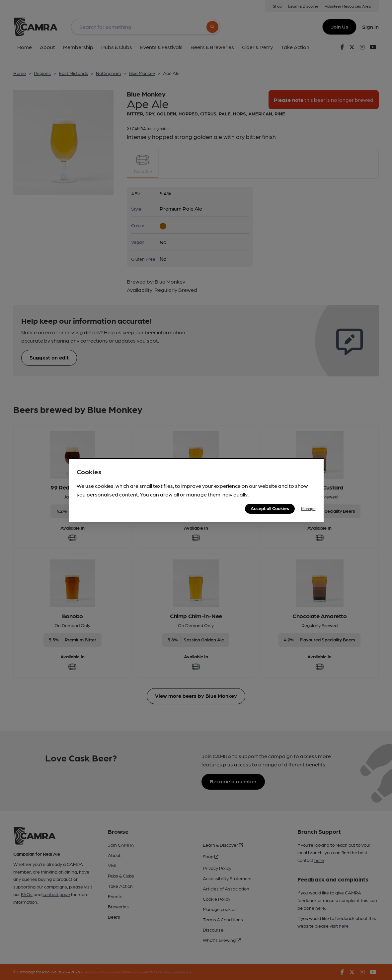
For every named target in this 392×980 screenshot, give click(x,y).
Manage (308, 508)
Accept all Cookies (270, 508)
